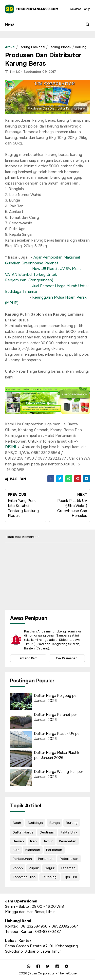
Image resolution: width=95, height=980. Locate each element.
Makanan (33, 850)
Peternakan (69, 859)
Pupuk (34, 868)
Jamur (48, 841)
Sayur (50, 868)
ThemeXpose (67, 973)
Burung (72, 823)
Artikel (10, 47)
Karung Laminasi (32, 47)
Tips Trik (70, 877)
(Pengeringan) (41, 280)
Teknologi (50, 877)
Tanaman (68, 868)
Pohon (18, 868)
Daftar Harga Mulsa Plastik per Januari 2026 (57, 755)
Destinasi (47, 832)
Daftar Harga (23, 832)
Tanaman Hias (24, 877)
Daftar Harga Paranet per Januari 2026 (56, 717)
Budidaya (35, 823)
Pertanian (46, 859)
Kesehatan (68, 841)
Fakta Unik (69, 832)
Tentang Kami (28, 658)
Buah (17, 823)
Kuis (16, 850)
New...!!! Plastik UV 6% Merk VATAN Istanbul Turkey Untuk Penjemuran (43, 274)
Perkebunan (22, 859)
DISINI (11, 447)
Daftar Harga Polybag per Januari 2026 (56, 698)
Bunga (55, 823)
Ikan (33, 841)
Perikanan (54, 850)
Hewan (18, 841)
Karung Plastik (60, 47)
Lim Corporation (43, 973)
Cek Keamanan (67, 658)
